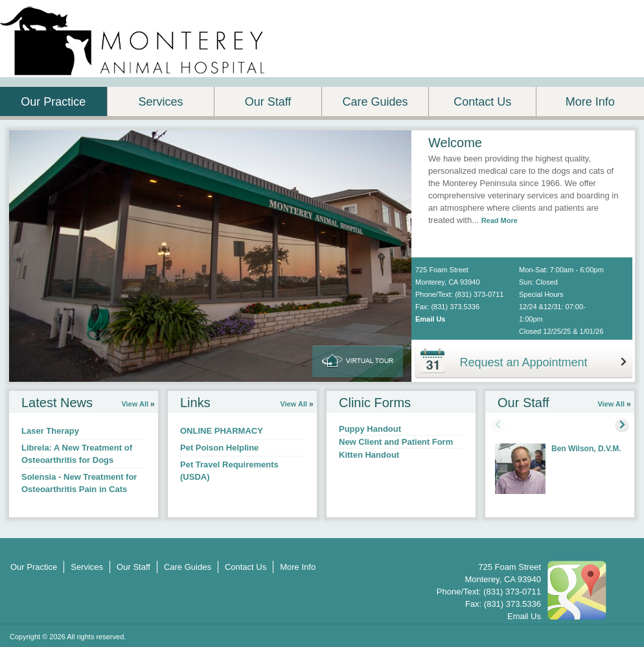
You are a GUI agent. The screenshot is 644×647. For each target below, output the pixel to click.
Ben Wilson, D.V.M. (586, 449)
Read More (500, 220)
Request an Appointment (523, 362)
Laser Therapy (50, 431)
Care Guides (375, 102)
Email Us (430, 319)
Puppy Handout (370, 429)
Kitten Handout (369, 455)
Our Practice (53, 102)
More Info (590, 102)
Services (160, 102)
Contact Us (482, 102)
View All (135, 404)
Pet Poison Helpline (219, 448)
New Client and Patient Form (396, 442)
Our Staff (268, 102)
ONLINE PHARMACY (222, 431)
